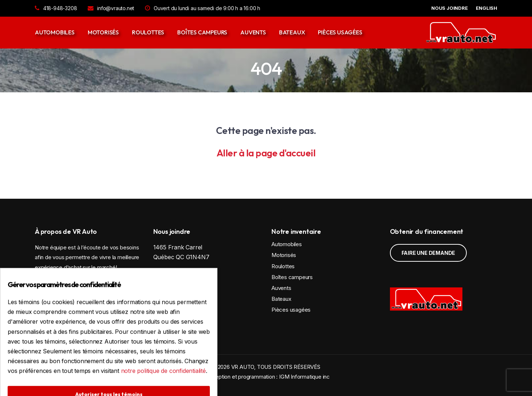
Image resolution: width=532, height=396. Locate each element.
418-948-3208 (56, 8)
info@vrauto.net (111, 8)
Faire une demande (429, 253)
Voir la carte (184, 277)
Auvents (253, 32)
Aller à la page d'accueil (266, 153)
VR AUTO (243, 367)
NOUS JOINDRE (450, 8)
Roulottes (148, 32)
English (487, 8)
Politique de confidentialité (185, 322)
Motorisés (103, 32)
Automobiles (55, 32)
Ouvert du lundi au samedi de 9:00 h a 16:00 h (203, 8)
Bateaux (292, 32)
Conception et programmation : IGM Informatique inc (266, 377)
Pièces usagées (340, 32)
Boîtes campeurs (202, 32)
